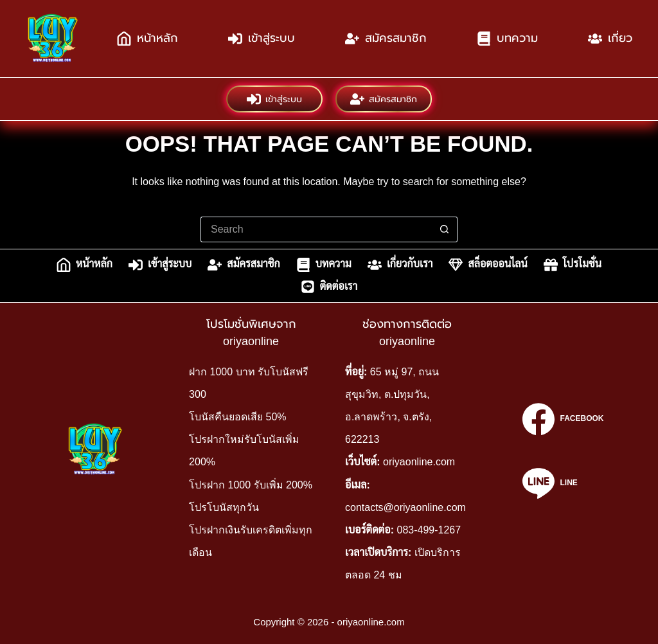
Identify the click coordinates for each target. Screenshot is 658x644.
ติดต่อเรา (329, 287)
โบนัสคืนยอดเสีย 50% (237, 417)
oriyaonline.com (419, 462)
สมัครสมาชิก (386, 39)
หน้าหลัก (147, 39)
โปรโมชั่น (573, 265)
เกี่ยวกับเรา (400, 265)
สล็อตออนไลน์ (488, 265)
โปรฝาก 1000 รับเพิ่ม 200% (251, 485)
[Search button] (445, 229)
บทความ (507, 39)
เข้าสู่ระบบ (262, 39)
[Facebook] (563, 419)
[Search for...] (316, 229)
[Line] (563, 483)
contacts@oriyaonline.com (405, 507)
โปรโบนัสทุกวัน (224, 507)
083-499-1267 (429, 530)
